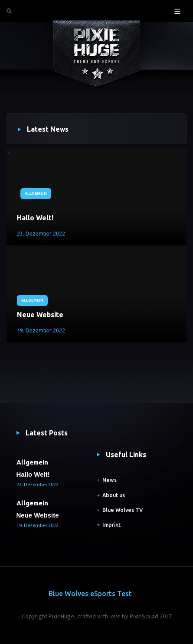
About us (114, 495)
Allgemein (36, 193)
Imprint (111, 525)
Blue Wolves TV (123, 510)
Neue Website (40, 315)
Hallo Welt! (35, 218)
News (110, 480)
